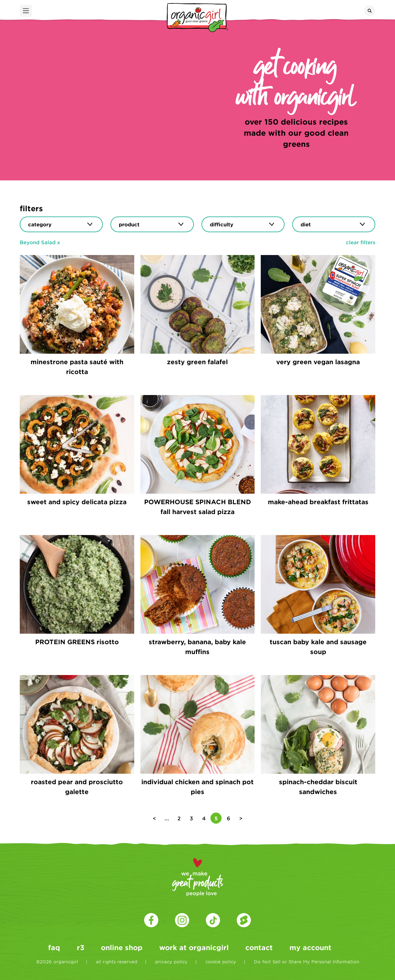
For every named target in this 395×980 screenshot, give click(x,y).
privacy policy (171, 962)
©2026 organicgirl (57, 962)
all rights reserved (117, 962)
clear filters (361, 242)
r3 (81, 947)
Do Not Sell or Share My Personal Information (307, 962)
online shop (122, 947)
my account (310, 947)
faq (54, 947)
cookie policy (221, 962)
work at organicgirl (194, 947)
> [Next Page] (241, 818)
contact (259, 947)
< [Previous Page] (154, 818)
